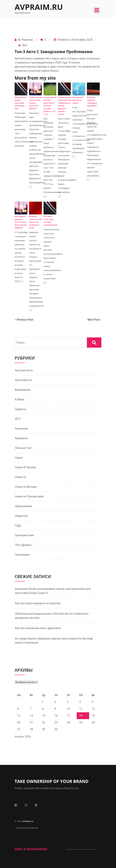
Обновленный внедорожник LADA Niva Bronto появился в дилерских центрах (52, 616)
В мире (20, 399)
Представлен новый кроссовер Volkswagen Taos (20, 103)
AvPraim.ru (39, 7)
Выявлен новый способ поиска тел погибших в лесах (35, 222)
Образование (23, 506)
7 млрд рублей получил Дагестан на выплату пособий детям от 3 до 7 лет (50, 106)
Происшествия (24, 535)
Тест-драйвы (23, 545)
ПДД (18, 526)
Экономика (22, 555)
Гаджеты (21, 409)
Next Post (94, 320)
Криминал (22, 438)
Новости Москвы (26, 487)
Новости (20, 477)
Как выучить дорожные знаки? (78, 100)
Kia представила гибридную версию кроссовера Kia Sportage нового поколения (54, 641)
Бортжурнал (23, 390)
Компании (22, 429)
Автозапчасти (24, 370)
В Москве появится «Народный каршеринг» (92, 102)
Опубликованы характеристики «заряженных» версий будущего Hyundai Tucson (64, 106)
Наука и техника (26, 467)
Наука (19, 458)
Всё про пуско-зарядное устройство (38, 603)
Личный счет (23, 448)
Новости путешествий (29, 496)
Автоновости (23, 380)
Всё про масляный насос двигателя (38, 628)
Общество (21, 516)
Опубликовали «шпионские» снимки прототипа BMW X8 (35, 103)
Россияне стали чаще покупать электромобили (50, 221)
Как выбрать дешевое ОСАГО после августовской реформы (21, 222)
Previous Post (24, 320)
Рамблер (27, 40)
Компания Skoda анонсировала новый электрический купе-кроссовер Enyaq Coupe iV (53, 591)
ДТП (18, 419)
